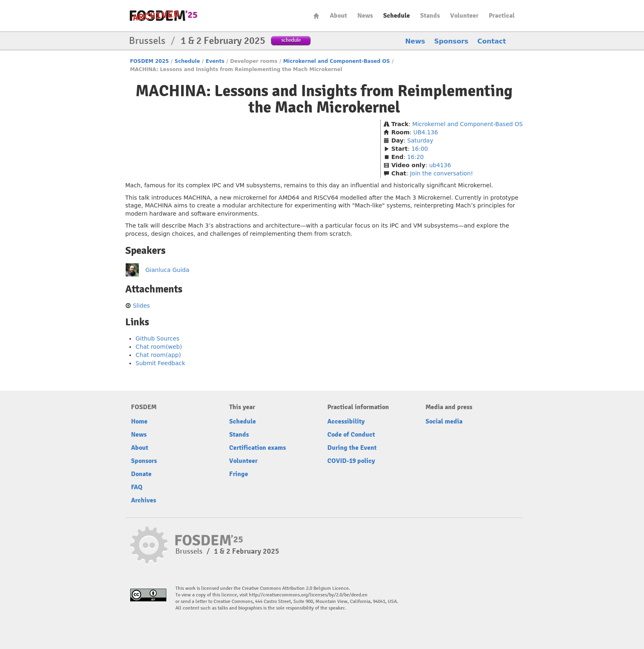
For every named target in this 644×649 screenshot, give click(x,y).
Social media (444, 421)
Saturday (420, 140)
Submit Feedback (160, 363)
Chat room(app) (158, 355)
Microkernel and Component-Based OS (336, 61)
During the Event (352, 448)
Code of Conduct (351, 435)
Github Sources (158, 338)
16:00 (420, 149)
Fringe (239, 474)
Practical (502, 16)
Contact (492, 41)
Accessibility (346, 421)
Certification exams (258, 448)
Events (215, 61)
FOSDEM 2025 (149, 61)
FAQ (137, 487)
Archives (144, 500)
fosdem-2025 (163, 16)
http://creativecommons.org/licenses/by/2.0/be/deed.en (308, 595)
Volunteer (464, 16)
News (365, 16)
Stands (430, 16)
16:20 (415, 157)
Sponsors (451, 41)
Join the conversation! (441, 173)
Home (316, 16)
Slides (141, 306)
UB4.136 (425, 132)
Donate (141, 474)
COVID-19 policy (351, 461)
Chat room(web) (159, 347)
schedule (291, 40)
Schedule (397, 16)
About (338, 16)
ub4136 (440, 165)
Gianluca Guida (167, 270)
